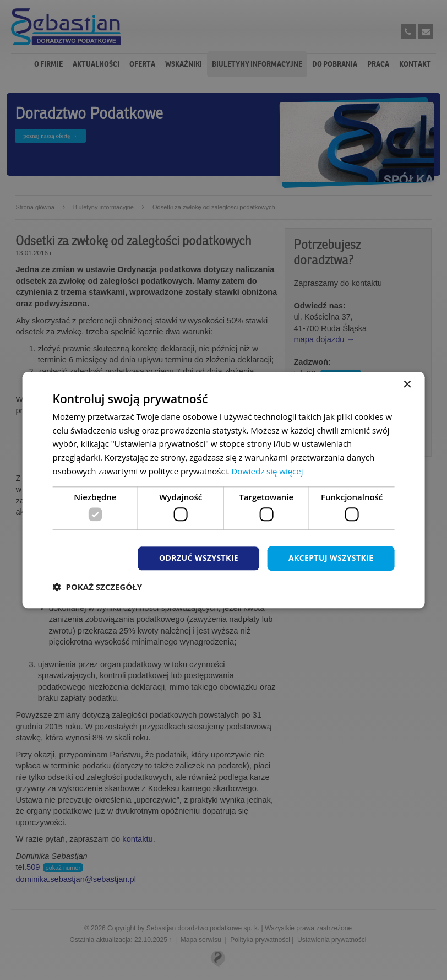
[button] (97, 587)
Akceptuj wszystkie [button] (331, 558)
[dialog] (224, 490)
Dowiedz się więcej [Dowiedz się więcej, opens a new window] (267, 471)
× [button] (407, 385)
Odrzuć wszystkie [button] (199, 558)
